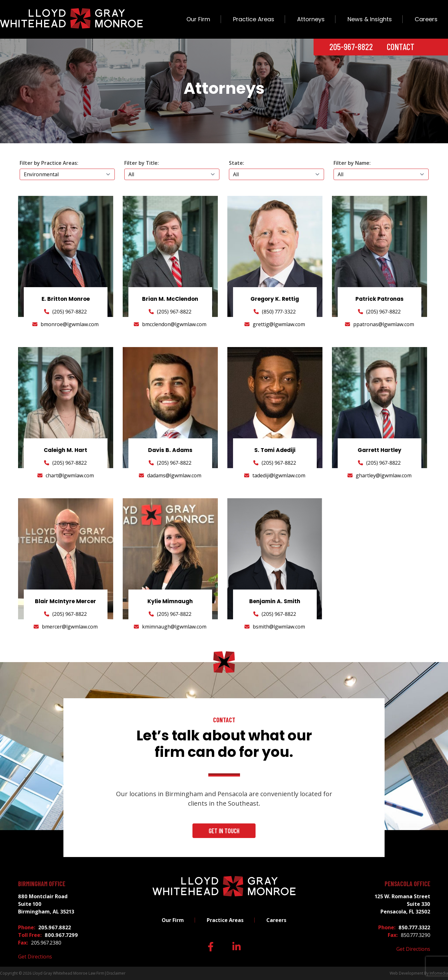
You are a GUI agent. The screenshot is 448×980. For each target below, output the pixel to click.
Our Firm (198, 19)
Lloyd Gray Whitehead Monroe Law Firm (68, 973)
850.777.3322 (414, 927)
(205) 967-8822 (70, 312)
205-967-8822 (351, 47)
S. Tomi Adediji (275, 450)
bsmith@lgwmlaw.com (279, 627)
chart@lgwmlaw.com (70, 475)
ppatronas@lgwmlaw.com (384, 324)
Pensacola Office (407, 884)
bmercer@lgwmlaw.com (70, 627)
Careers (426, 19)
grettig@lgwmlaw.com (279, 324)
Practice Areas (254, 19)
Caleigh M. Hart (65, 450)
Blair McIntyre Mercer (65, 601)
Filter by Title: (142, 163)
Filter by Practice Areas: (49, 163)
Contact (401, 47)
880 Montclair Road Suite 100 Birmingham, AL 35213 (46, 904)
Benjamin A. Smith (275, 601)
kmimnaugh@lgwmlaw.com (174, 627)
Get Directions (35, 957)
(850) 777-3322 (279, 312)
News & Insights (370, 19)
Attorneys (311, 19)
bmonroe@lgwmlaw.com (70, 324)
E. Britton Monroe (66, 299)
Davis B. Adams (170, 450)
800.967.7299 (61, 935)
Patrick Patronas (380, 299)
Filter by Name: (352, 163)
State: (237, 163)
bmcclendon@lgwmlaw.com (174, 324)
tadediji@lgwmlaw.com (279, 475)
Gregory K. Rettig (275, 299)
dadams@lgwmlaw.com (174, 475)
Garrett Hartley (380, 450)
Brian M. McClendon (170, 299)
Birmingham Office (42, 884)
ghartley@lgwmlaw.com (384, 475)
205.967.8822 (55, 927)
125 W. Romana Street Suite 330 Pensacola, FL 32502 (403, 904)
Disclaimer (116, 973)
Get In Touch (224, 831)
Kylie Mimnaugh (170, 601)
